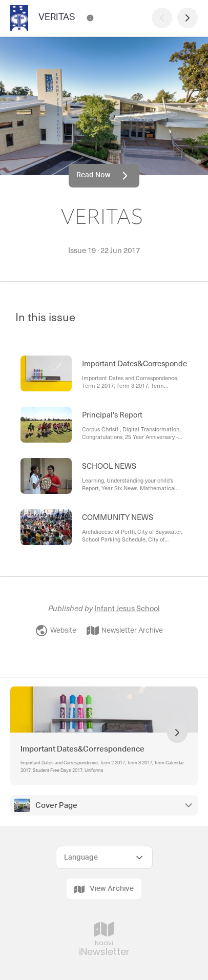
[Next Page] (188, 18)
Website (56, 631)
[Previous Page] (162, 18)
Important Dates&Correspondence (82, 749)
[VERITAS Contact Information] (90, 18)
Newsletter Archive (125, 631)
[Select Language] (104, 857)
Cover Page (56, 806)
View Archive (104, 889)
